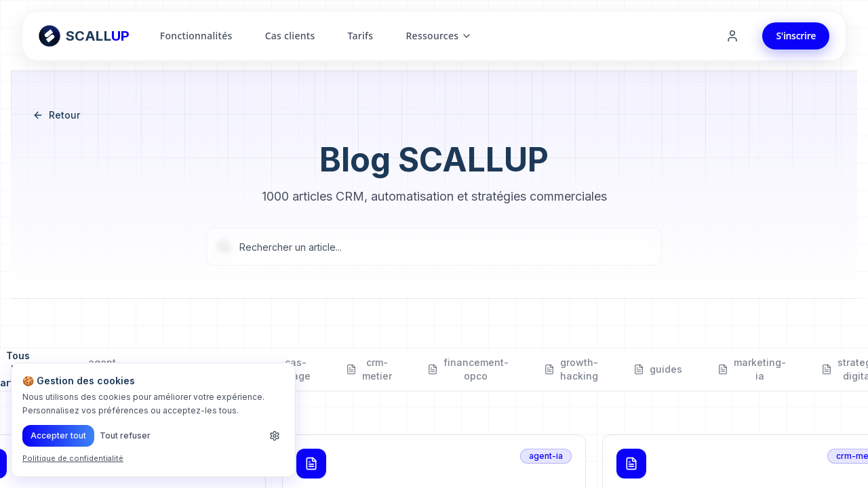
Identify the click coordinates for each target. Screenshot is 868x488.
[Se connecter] (732, 36)
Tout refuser (125, 435)
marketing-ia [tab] (752, 369)
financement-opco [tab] (468, 369)
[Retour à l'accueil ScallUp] (84, 36)
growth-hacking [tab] (571, 369)
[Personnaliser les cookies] (275, 436)
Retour (56, 115)
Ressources (439, 36)
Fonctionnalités (196, 36)
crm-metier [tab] (369, 369)
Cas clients (290, 36)
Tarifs (360, 36)
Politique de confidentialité (73, 458)
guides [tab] (658, 369)
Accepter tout (58, 435)
